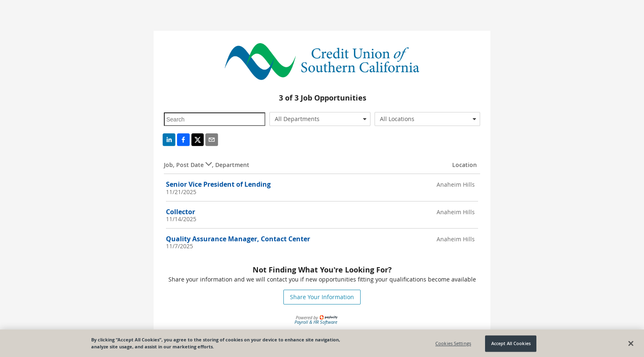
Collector (181, 212)
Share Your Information (322, 297)
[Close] (631, 345)
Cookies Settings (453, 345)
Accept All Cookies (511, 345)
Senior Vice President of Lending (218, 184)
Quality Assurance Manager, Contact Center (238, 239)
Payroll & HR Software (316, 322)
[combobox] (320, 119)
